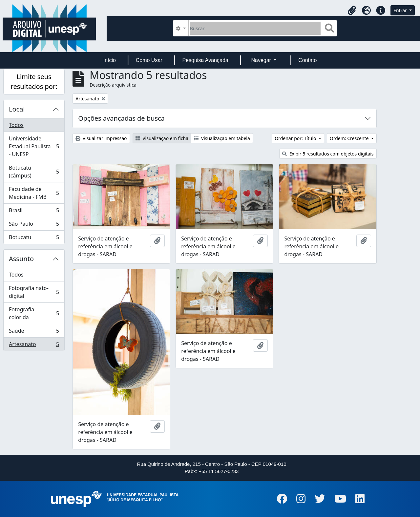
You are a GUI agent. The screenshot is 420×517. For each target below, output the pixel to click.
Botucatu (34, 238)
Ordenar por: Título (296, 138)
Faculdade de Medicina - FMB (34, 193)
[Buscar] (255, 28)
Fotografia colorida (34, 313)
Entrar (401, 10)
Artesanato (34, 345)
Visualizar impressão (101, 138)
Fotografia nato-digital (34, 292)
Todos (16, 125)
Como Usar (149, 60)
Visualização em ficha (162, 138)
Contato (307, 60)
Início (110, 60)
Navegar (262, 60)
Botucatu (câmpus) (34, 172)
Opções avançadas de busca (121, 118)
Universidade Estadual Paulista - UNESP (34, 146)
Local (17, 109)
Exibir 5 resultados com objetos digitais (328, 154)
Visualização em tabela (222, 138)
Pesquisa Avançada (205, 60)
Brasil (34, 212)
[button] (352, 10)
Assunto (21, 259)
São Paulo (34, 225)
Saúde (34, 332)
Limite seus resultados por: (34, 82)
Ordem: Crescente (350, 138)
